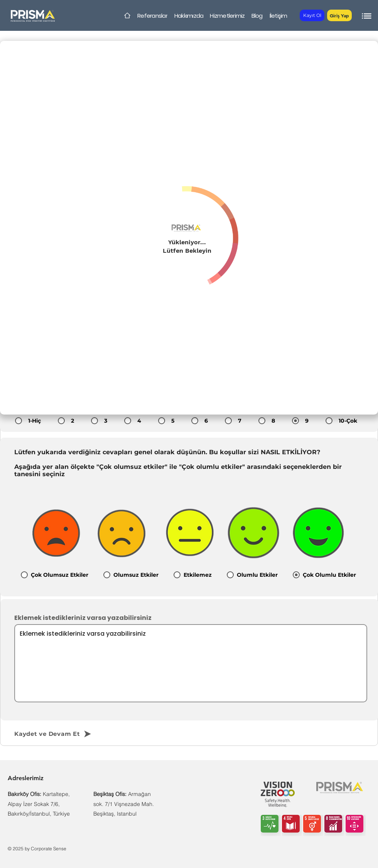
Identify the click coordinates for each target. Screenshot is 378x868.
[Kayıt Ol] (312, 15)
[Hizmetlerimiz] (227, 15)
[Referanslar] (152, 15)
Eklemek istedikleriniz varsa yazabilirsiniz (83, 618)
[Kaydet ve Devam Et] (66, 734)
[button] (339, 15)
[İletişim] (278, 15)
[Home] (127, 15)
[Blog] (257, 15)
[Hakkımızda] (189, 15)
